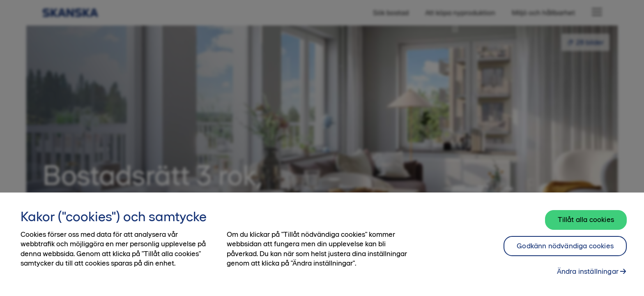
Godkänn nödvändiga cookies (565, 246)
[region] (322, 244)
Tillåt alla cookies (586, 220)
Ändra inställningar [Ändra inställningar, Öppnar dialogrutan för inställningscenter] (588, 271)
